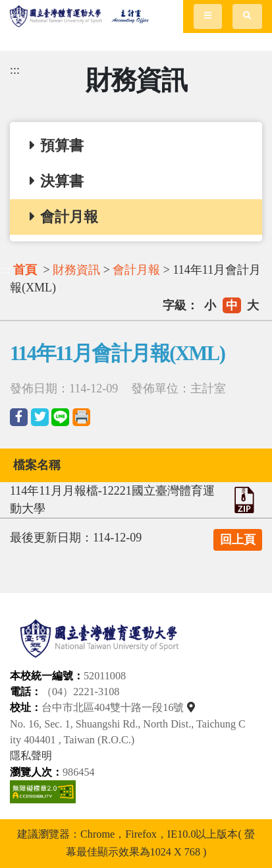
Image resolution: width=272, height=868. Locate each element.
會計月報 (136, 270)
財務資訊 (76, 270)
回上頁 (238, 540)
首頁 (25, 270)
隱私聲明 (31, 756)
